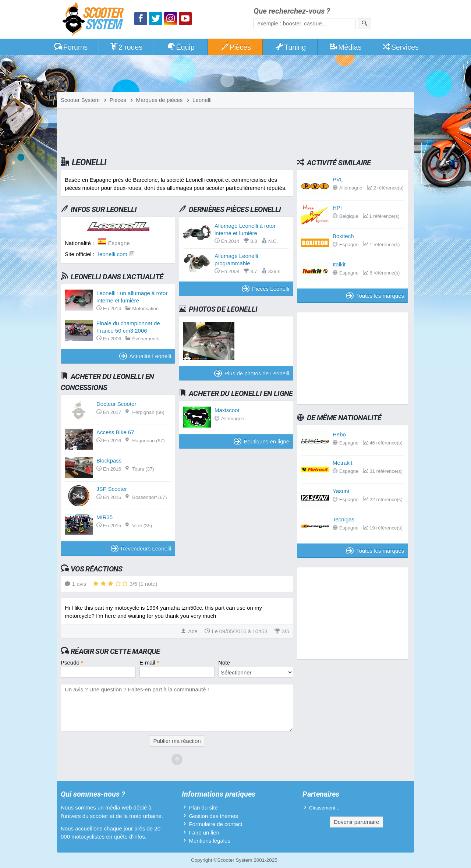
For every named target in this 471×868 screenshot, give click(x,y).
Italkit (339, 264)
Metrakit (342, 463)
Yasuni (341, 491)
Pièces (235, 47)
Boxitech (343, 236)
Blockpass (109, 460)
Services (400, 47)
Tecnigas (343, 519)
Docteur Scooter (116, 404)
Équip (181, 47)
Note (224, 662)
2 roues (126, 47)
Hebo (339, 434)
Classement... (324, 808)
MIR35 (105, 517)
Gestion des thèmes (213, 816)
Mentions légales (210, 841)
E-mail (149, 662)
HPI (337, 208)
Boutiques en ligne (261, 441)
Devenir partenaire (356, 822)
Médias (345, 47)
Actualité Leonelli (145, 356)
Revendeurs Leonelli (141, 548)
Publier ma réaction (177, 741)
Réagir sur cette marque (115, 651)
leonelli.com (113, 254)
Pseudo (72, 662)
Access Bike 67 (115, 432)
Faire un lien (204, 832)
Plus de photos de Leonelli (252, 373)
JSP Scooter (112, 489)
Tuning (291, 47)
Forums (71, 47)
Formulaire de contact (215, 824)
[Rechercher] (364, 24)
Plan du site (203, 807)
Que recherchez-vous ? (292, 11)
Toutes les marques (375, 296)
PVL (338, 179)
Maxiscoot (227, 410)
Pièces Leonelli (265, 289)
